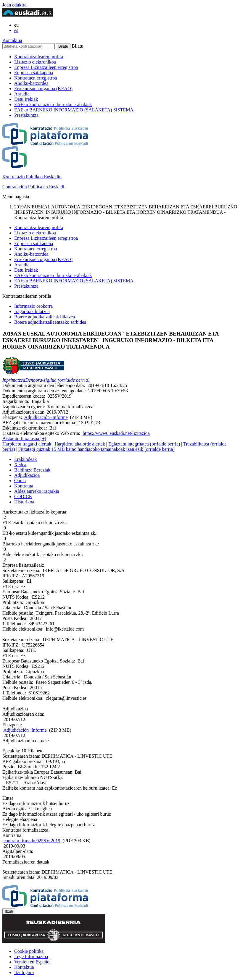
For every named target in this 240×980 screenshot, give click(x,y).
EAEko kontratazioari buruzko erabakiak (53, 105)
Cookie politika (29, 951)
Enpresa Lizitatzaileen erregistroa (46, 67)
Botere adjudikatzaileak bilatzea (45, 317)
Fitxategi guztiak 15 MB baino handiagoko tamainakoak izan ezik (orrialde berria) (96, 449)
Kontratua (24, 486)
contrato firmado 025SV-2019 (32, 841)
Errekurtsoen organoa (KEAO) (43, 89)
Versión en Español (33, 962)
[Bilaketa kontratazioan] (29, 46)
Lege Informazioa (31, 956)
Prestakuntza (26, 115)
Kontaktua (12, 40)
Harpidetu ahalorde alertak (80, 444)
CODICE (23, 497)
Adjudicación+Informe (46, 417)
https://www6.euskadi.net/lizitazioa (116, 433)
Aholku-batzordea (31, 83)
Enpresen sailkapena (34, 73)
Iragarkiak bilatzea (32, 311)
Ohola (20, 481)
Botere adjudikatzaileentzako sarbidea (50, 322)
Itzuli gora (24, 972)
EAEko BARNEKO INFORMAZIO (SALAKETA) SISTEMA (74, 110)
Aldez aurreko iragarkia (37, 491)
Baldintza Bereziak (32, 470)
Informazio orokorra (33, 306)
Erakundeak (25, 459)
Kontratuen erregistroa (36, 78)
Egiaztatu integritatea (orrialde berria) (144, 444)
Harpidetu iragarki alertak (27, 444)
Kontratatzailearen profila (39, 57)
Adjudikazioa (27, 475)
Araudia (22, 94)
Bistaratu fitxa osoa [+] (24, 439)
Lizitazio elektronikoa (35, 62)
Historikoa (24, 502)
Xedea (20, 465)
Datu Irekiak (26, 99)
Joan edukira (14, 5)
